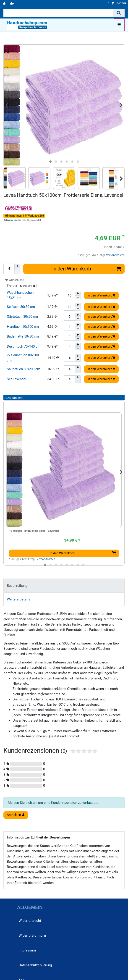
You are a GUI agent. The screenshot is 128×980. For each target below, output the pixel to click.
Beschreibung (17, 586)
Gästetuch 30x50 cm (22, 317)
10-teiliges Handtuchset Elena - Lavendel (34, 531)
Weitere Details (18, 599)
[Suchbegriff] (58, 13)
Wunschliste (14, 280)
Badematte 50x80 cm (23, 336)
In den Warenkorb (87, 269)
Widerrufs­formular (33, 935)
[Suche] (119, 13)
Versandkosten (115, 255)
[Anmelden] (5, 4)
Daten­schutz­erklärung (35, 965)
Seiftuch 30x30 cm (21, 307)
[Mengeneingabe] (9, 269)
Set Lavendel (17, 379)
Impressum (27, 950)
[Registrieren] (13, 4)
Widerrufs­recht (30, 921)
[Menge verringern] (17, 271)
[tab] (64, 586)
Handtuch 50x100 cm (23, 327)
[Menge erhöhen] (17, 266)
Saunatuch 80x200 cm (24, 369)
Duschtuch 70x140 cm (24, 346)
